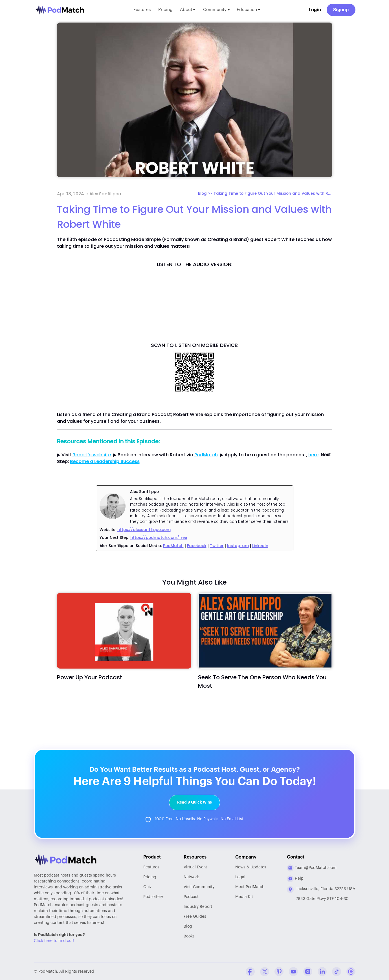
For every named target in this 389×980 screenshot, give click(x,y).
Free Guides (195, 916)
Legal (240, 877)
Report (198, 906)
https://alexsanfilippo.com (144, 530)
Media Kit (244, 896)
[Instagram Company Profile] (308, 971)
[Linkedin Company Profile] (322, 971)
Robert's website (92, 455)
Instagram (238, 546)
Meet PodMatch (250, 886)
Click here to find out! (54, 940)
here (313, 455)
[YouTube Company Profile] (293, 971)
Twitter (217, 546)
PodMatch (206, 455)
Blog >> (206, 193)
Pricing (164, 10)
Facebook (197, 546)
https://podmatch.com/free (159, 538)
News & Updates (251, 867)
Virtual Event (195, 867)
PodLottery (153, 896)
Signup (341, 10)
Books (189, 936)
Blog (188, 926)
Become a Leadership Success (105, 462)
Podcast (191, 896)
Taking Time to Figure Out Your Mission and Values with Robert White (273, 193)
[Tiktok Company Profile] (337, 971)
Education (252, 10)
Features (139, 10)
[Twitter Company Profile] (265, 971)
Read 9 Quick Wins (194, 802)
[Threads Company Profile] (351, 971)
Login (315, 10)
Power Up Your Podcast (90, 677)
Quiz (148, 886)
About (187, 10)
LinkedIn (260, 546)
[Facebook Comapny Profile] (250, 971)
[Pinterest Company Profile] (279, 971)
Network (191, 877)
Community (218, 10)
